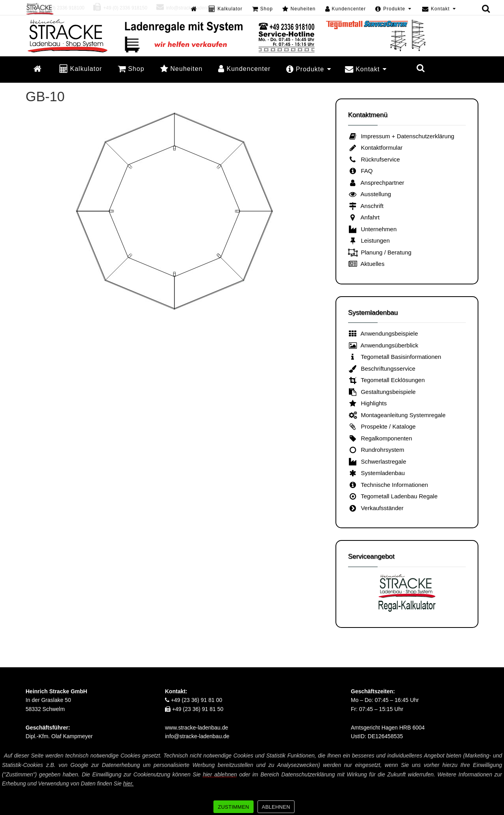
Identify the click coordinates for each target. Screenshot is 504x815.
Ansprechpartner (376, 183)
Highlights (368, 403)
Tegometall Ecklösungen (386, 380)
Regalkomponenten (380, 438)
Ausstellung (370, 194)
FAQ (360, 171)
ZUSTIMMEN (233, 807)
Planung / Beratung (380, 252)
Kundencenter (244, 68)
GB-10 (45, 97)
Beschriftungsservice (382, 369)
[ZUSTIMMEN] (494, 782)
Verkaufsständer (376, 508)
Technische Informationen (388, 485)
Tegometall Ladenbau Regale (393, 496)
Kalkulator (81, 68)
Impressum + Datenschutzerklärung (401, 136)
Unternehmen (372, 229)
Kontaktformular (375, 148)
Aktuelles (366, 264)
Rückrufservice (374, 159)
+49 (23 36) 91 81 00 (194, 700)
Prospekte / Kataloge (382, 426)
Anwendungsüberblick (383, 345)
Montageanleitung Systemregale (397, 415)
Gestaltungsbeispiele (382, 392)
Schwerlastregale (377, 461)
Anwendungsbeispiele (383, 333)
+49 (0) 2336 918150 (120, 8)
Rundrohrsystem (376, 450)
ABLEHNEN (276, 807)
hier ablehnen (220, 774)
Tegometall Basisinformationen (395, 357)
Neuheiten (182, 68)
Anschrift (366, 206)
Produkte (309, 69)
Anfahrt (364, 217)
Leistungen (369, 240)
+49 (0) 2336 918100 (57, 8)
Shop (131, 68)
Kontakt (366, 69)
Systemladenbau (377, 473)
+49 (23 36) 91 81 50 (194, 709)
